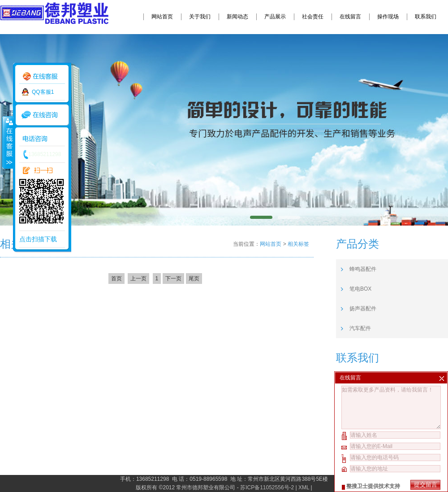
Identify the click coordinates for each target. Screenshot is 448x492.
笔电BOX (360, 289)
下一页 (173, 279)
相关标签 (298, 244)
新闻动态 (237, 17)
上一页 (138, 279)
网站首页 (162, 17)
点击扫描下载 (38, 239)
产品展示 (275, 17)
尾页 (194, 279)
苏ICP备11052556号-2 (267, 488)
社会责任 (313, 17)
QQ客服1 (43, 92)
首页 (116, 279)
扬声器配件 (363, 309)
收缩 (8, 142)
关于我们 (200, 17)
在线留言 (350, 17)
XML (304, 488)
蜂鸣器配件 (363, 269)
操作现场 (388, 17)
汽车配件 (360, 328)
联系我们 (426, 17)
